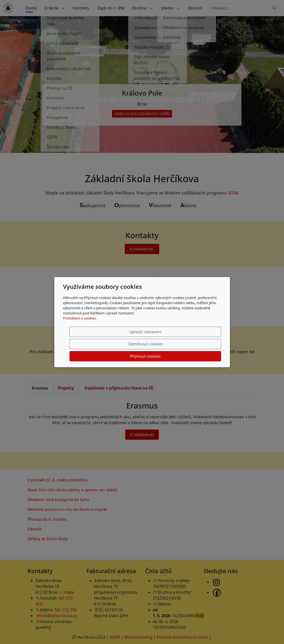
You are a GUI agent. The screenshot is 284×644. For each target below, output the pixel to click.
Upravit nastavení (100, 344)
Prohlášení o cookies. (80, 330)
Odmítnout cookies (149, 344)
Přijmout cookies (198, 344)
